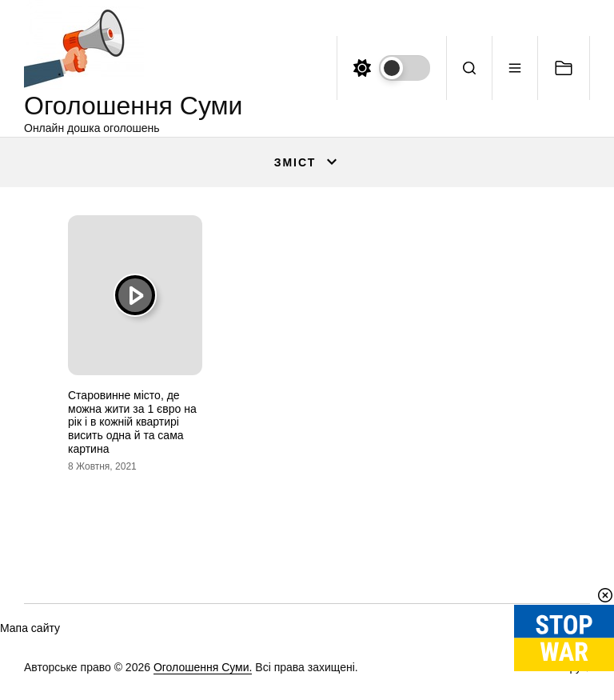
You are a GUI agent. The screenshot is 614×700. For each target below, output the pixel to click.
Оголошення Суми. (203, 667)
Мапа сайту (30, 628)
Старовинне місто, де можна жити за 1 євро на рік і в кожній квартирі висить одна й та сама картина (132, 422)
